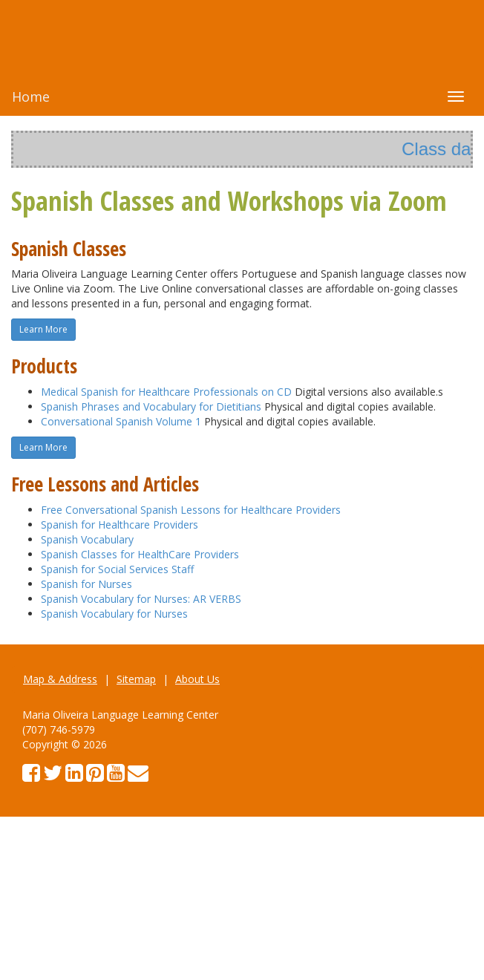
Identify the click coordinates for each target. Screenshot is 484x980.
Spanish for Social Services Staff (117, 569)
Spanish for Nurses (86, 584)
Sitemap (136, 679)
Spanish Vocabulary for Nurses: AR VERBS (141, 599)
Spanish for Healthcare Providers (120, 525)
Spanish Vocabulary (87, 539)
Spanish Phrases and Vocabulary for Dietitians (151, 406)
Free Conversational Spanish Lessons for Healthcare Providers (191, 510)
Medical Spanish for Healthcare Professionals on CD (166, 392)
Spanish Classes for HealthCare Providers (140, 554)
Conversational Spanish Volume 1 (121, 421)
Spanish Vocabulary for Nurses (114, 614)
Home (31, 97)
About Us (197, 679)
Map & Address (60, 679)
